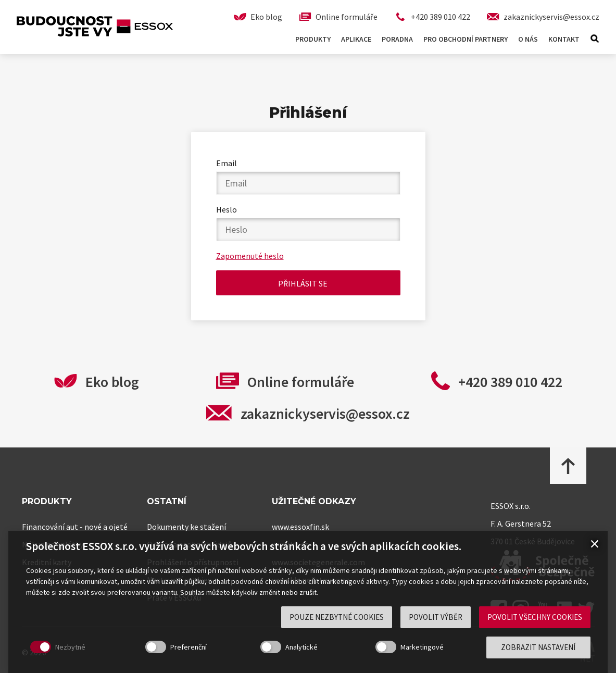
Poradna (397, 39)
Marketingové (422, 647)
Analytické (301, 647)
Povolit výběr (436, 617)
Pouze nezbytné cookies (337, 617)
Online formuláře (301, 382)
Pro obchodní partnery (466, 39)
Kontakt (564, 39)
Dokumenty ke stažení (186, 527)
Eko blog (112, 382)
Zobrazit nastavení (538, 647)
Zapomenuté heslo (250, 256)
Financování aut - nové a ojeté (75, 527)
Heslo (227, 209)
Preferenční (188, 647)
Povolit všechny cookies (535, 617)
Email (227, 163)
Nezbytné (70, 647)
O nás (528, 39)
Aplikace (356, 39)
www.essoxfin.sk (300, 527)
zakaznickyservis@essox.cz (325, 414)
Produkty (313, 39)
